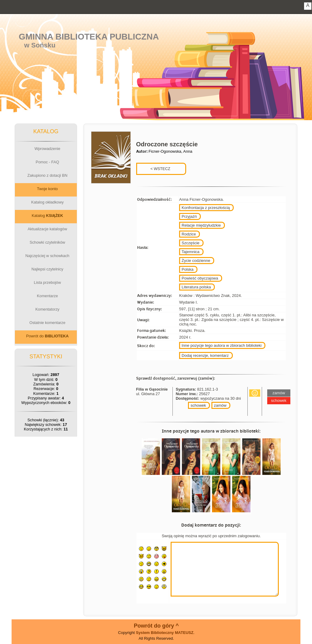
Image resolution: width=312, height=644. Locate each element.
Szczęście (191, 243)
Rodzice (189, 234)
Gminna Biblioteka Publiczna (89, 37)
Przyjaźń (189, 216)
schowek (198, 405)
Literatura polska (196, 287)
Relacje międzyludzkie (201, 225)
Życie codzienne (196, 261)
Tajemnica (191, 252)
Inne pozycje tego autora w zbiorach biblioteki (222, 345)
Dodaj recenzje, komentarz (205, 355)
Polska (188, 269)
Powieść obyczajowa (200, 278)
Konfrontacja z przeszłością (206, 208)
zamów (220, 405)
